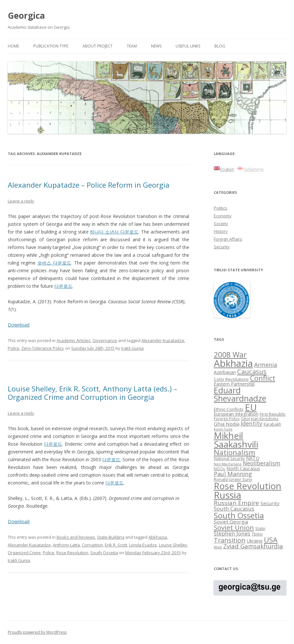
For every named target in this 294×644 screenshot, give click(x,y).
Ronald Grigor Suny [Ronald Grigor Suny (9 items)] (233, 479)
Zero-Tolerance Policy (43, 348)
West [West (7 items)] (218, 547)
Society (221, 223)
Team (132, 46)
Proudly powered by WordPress (37, 632)
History (221, 231)
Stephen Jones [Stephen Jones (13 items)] (232, 533)
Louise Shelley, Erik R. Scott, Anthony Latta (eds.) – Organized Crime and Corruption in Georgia (93, 393)
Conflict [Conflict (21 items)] (263, 378)
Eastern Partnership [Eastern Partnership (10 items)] (234, 384)
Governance (105, 340)
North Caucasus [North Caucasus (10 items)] (243, 468)
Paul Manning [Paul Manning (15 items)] (233, 474)
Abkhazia (158, 537)
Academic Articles (74, 340)
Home (13, 46)
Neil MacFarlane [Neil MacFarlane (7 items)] (228, 464)
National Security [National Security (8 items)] (229, 458)
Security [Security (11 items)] (270, 503)
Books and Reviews (76, 537)
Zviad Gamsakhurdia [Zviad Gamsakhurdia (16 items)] (253, 546)
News (156, 46)
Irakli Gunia (132, 348)
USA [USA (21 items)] (271, 540)
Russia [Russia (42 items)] (228, 495)
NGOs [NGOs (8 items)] (219, 469)
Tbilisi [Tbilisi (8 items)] (257, 534)
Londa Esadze (143, 545)
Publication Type (51, 46)
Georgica (26, 16)
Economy (223, 216)
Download (19, 325)
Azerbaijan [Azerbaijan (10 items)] (225, 372)
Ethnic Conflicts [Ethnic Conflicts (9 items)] (229, 409)
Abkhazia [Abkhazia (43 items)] (233, 363)
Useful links (188, 46)
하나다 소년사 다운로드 (114, 232)
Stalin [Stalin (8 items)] (260, 528)
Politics (221, 208)
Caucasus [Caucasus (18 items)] (252, 371)
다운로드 (63, 286)
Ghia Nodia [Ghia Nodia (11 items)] (227, 424)
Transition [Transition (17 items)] (230, 540)
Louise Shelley (173, 545)
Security (222, 247)
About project (98, 46)
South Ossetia (104, 553)
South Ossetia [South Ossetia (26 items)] (239, 515)
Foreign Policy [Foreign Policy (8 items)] (227, 419)
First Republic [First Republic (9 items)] (273, 414)
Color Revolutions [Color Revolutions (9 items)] (231, 379)
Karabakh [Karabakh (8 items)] (272, 424)
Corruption (92, 545)
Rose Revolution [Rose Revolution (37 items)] (248, 486)
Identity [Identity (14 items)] (251, 423)
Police (14, 348)
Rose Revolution (72, 553)
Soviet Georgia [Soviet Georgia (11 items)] (231, 522)
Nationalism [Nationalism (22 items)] (234, 452)
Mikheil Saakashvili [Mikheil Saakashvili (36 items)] (236, 440)
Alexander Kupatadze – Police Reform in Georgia (89, 185)
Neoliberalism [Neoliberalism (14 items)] (262, 463)
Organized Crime (24, 553)
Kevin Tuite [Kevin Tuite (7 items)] (223, 429)
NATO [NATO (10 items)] (253, 458)
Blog (220, 46)
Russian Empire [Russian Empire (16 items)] (236, 503)
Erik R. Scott (116, 545)
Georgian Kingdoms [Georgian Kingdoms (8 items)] (260, 419)
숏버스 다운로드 (54, 263)
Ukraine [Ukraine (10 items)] (255, 541)
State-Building (111, 537)
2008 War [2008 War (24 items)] (230, 355)
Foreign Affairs (228, 239)
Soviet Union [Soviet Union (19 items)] (234, 527)
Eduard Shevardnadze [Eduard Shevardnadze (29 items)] (240, 394)
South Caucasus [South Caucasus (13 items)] (234, 509)
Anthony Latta (66, 545)
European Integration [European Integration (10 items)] (236, 414)
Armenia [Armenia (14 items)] (266, 365)
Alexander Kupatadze (163, 340)
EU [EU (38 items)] (251, 407)
